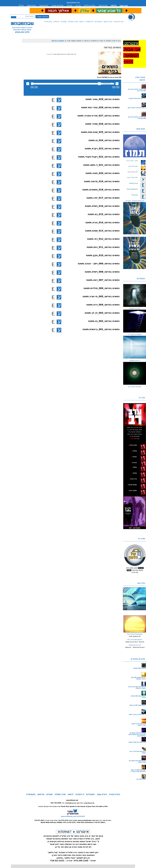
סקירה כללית (90, 5)
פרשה (86, 41)
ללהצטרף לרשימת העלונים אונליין (22, 28)
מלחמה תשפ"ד (42, 17)
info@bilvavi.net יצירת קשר (74, 803)
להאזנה (28, 84)
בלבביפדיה (48, 22)
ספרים (70, 5)
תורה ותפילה (73, 22)
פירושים (57, 22)
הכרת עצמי (108, 22)
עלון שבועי (44, 5)
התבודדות (98, 22)
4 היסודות (89, 22)
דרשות (82, 22)
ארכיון (78, 5)
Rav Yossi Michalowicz (135, 640)
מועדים (64, 22)
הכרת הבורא (119, 22)
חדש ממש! (31, 5)
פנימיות (94, 41)
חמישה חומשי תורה (74, 41)
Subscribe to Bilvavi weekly (22, 30)
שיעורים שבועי (57, 5)
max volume (117, 84)
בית (119, 41)
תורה (101, 41)
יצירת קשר (103, 5)
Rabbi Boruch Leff (135, 645)
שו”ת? (21, 5)
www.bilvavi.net (73, 3)
